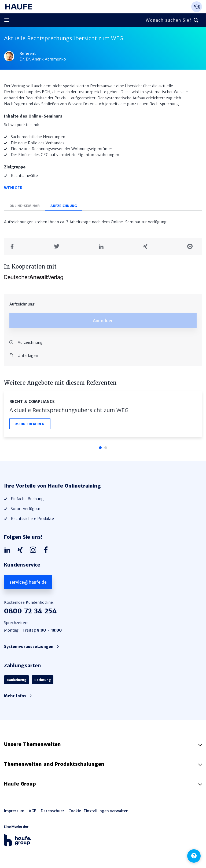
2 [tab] (106, 448)
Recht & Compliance (32, 402)
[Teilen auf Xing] (147, 247)
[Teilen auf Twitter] (59, 247)
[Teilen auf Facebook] (14, 247)
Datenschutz (52, 811)
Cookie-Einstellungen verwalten (98, 811)
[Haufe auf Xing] (21, 550)
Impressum (14, 811)
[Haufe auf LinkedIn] (9, 550)
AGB (33, 811)
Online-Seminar (25, 206)
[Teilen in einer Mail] (192, 247)
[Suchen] (196, 20)
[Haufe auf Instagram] (34, 550)
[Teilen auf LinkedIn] (103, 247)
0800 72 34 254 (30, 611)
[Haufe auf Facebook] (47, 550)
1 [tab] (100, 448)
